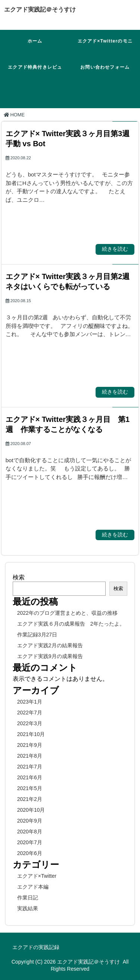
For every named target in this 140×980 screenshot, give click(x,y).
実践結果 (28, 908)
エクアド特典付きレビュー (35, 73)
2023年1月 (30, 702)
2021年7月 (30, 767)
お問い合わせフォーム (105, 67)
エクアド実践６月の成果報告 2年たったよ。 (71, 624)
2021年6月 (30, 777)
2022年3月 (30, 723)
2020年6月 (30, 853)
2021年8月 (30, 756)
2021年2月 (30, 799)
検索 (19, 577)
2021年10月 (31, 734)
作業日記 (28, 898)
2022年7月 (30, 713)
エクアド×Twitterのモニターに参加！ (105, 47)
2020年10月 (31, 810)
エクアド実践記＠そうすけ (40, 10)
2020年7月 (30, 842)
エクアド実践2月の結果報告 (50, 645)
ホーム (35, 41)
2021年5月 (30, 788)
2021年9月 (30, 745)
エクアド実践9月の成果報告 (50, 656)
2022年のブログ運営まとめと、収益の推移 (67, 613)
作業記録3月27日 (37, 635)
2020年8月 (30, 832)
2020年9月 (30, 821)
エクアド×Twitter (37, 876)
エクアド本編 (33, 887)
